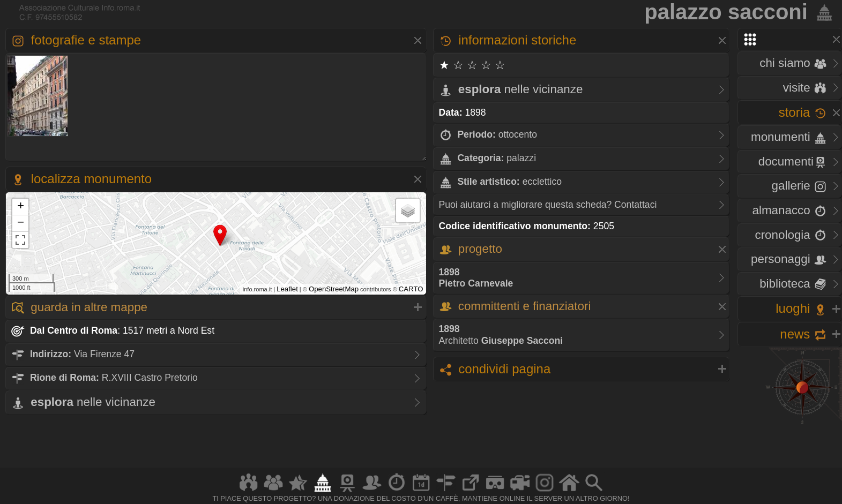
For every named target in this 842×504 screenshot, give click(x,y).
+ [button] (21, 207)
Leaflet (287, 289)
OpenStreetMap (334, 289)
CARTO (411, 289)
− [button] (21, 223)
